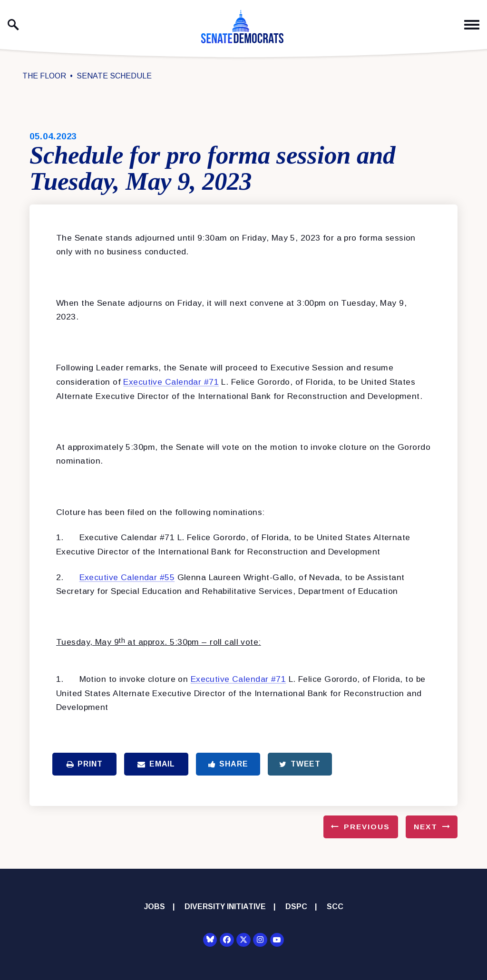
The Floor (44, 76)
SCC (335, 907)
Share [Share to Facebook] (228, 764)
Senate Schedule (114, 76)
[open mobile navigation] (472, 25)
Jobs (155, 907)
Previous (367, 827)
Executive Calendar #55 (127, 577)
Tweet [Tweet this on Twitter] (300, 764)
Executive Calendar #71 (171, 382)
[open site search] (13, 25)
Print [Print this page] (85, 764)
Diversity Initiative (225, 907)
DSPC (296, 907)
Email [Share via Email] (156, 764)
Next (426, 827)
